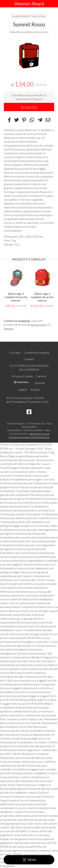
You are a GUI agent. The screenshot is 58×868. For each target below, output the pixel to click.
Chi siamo (15, 353)
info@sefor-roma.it (39, 434)
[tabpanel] (29, 55)
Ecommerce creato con (29, 437)
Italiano (35, 390)
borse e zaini (38, 325)
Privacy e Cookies (22, 376)
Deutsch (40, 383)
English (23, 390)
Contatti (29, 359)
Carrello (41, 376)
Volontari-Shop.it (29, 4)
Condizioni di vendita (36, 353)
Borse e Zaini (39, 16)
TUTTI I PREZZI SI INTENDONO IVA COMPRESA (29, 368)
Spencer (9, 328)
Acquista (29, 107)
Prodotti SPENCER (21, 16)
